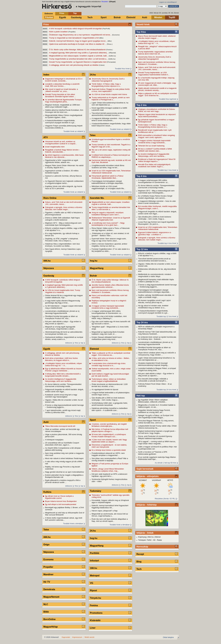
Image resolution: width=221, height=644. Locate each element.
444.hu (47, 261)
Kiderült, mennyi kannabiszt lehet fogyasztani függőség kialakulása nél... (110, 507)
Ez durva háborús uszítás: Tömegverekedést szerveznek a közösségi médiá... (156, 187)
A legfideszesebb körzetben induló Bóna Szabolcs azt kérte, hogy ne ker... (108, 166)
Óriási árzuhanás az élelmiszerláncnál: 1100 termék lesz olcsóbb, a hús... (110, 385)
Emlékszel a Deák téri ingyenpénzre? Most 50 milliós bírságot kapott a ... (157, 160)
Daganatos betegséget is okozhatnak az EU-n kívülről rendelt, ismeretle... (64, 80)
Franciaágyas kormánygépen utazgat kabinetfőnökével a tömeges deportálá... (154, 291)
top (82, 343)
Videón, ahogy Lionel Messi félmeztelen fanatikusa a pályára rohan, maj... (108, 470)
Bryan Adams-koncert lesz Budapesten (61, 501)
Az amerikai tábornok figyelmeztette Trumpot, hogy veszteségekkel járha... (63, 101)
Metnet (158, 537)
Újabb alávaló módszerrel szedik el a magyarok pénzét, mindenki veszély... (157, 89)
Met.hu (151, 537)
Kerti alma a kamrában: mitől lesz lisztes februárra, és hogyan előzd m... (61, 359)
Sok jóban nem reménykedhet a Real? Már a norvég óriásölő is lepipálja (110, 459)
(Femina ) (109, 50)
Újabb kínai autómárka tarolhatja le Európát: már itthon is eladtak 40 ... (78, 44)
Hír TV (47, 582)
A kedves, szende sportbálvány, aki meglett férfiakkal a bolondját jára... (109, 425)
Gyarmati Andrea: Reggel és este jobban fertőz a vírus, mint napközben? (111, 90)
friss (76, 343)
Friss (62, 13)
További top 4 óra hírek (167, 243)
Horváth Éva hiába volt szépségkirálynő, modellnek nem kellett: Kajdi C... (154, 166)
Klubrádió (95, 620)
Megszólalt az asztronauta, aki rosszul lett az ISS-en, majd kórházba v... (110, 515)
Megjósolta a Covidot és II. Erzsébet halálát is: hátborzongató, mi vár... (157, 406)
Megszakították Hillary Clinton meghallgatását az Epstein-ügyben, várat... (64, 116)
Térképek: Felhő (145, 540)
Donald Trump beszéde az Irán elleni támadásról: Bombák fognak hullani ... (60, 95)
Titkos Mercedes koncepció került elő (60, 426)
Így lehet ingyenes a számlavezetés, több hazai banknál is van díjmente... (64, 156)
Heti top (141, 396)
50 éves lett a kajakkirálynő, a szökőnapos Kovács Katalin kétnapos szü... (109, 435)
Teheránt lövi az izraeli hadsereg (151, 146)
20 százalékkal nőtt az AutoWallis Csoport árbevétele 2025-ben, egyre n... (62, 444)
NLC (46, 604)
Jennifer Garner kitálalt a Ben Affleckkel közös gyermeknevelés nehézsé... (110, 286)
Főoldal (49, 17)
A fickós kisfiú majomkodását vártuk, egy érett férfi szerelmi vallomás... (64, 519)
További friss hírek (122, 69)
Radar (159, 540)
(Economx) (116, 35)
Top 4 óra (141, 176)
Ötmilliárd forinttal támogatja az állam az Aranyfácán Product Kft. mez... (154, 349)
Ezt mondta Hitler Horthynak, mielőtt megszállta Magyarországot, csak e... (157, 207)
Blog (139, 562)
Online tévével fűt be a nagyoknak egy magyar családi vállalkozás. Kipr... (64, 296)
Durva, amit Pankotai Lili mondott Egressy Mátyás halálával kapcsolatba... (155, 437)
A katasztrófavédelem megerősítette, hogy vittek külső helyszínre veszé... (111, 125)
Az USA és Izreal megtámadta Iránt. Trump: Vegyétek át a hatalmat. (63, 291)
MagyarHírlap (51, 627)
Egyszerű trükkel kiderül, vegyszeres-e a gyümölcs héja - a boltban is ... (155, 233)
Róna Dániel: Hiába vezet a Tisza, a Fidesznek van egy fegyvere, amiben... (111, 229)
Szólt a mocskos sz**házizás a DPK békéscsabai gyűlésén (153, 453)
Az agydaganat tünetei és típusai (105, 389)
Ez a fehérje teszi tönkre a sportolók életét (109, 450)
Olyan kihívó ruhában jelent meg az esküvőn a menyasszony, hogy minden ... (157, 354)
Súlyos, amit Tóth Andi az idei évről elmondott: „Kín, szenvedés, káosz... (157, 68)
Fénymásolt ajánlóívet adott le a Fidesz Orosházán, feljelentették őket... (107, 177)
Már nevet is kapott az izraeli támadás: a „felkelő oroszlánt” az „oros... (62, 90)
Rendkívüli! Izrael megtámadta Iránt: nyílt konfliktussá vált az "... (155, 131)
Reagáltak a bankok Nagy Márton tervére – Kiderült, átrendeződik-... (63, 151)
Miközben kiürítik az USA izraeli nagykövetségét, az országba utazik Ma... (108, 187)
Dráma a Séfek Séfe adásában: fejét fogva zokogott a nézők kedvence (62, 219)
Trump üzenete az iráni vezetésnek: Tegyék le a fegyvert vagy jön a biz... (111, 146)
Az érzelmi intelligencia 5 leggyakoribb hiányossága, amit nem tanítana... (154, 155)
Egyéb (63, 17)
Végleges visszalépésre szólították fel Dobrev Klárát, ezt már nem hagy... (157, 110)
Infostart (94, 561)
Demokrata (49, 589)
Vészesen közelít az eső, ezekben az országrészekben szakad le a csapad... (61, 143)
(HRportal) (112, 53)
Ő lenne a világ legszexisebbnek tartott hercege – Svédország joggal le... (157, 286)
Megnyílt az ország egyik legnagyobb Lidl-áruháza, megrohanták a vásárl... (60, 328)
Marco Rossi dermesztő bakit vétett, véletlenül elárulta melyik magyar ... (157, 37)
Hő (154, 540)
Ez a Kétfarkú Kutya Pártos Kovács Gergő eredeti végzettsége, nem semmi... (155, 197)
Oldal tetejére (168, 637)
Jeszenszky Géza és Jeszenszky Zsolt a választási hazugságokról (155, 58)
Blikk (46, 612)
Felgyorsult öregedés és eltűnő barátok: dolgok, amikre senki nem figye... (157, 213)
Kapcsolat (66, 637)
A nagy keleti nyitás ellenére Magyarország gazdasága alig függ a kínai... (63, 302)
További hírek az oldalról (73, 131)
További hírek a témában (73, 524)
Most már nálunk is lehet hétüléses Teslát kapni (64, 458)
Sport (104, 17)
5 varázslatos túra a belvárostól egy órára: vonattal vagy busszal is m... (109, 364)
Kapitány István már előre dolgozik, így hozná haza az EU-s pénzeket (64, 187)
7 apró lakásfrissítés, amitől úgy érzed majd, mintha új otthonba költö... (63, 411)
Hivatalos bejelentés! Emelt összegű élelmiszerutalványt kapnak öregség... (153, 364)
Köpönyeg (142, 537)
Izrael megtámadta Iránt (55, 147)
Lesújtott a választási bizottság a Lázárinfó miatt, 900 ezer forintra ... (62, 85)
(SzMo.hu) (112, 56)
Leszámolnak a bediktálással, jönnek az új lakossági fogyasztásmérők (155, 343)
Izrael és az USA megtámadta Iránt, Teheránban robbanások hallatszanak (158, 228)
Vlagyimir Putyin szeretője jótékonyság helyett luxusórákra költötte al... (64, 127)
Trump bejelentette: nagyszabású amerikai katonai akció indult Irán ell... (155, 53)
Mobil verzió (89, 637)
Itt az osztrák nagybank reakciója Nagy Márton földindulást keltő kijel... (157, 458)
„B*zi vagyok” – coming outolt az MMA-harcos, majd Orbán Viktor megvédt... (157, 443)
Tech (90, 17)
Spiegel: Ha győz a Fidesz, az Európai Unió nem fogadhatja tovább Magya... (156, 416)
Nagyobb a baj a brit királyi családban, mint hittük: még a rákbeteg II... (109, 317)
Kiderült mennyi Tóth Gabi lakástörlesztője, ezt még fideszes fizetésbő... (157, 333)
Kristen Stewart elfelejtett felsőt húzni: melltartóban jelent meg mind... (107, 338)
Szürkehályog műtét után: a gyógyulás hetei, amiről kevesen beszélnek (110, 404)
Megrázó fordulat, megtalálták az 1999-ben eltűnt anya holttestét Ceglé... (63, 106)
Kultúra (47, 492)
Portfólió (95, 553)
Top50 (172, 17)
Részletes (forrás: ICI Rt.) (165, 499)
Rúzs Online (50, 198)
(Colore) (102, 65)
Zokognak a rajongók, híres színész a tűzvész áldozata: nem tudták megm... (157, 239)
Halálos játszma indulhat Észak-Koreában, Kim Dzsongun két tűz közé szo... (64, 111)
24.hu (93, 75)
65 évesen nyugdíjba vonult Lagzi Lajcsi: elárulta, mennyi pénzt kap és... (155, 301)
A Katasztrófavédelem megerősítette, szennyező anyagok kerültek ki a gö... (153, 312)
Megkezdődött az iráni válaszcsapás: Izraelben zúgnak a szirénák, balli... (79, 56)
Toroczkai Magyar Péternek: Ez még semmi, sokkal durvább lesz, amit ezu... (156, 422)
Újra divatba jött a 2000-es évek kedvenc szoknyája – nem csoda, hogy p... (155, 218)
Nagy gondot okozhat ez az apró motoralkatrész (65, 472)
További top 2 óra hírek (167, 170)
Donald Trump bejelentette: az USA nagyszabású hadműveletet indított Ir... (154, 74)
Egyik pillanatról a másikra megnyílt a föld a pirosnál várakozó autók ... (63, 481)
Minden (158, 17)
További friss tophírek (168, 99)
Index (46, 75)
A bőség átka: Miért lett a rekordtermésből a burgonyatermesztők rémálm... (63, 375)
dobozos (69, 343)
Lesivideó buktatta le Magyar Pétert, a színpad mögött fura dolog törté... (157, 369)
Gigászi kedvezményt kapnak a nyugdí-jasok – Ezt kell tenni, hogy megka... (157, 432)
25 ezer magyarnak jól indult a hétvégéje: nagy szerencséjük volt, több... (157, 84)
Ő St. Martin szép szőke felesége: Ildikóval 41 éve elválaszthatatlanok (78, 50)
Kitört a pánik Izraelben (59, 32)
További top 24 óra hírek (166, 390)
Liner (93, 628)
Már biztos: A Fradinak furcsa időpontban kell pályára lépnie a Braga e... (110, 430)
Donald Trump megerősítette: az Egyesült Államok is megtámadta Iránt (78, 62)
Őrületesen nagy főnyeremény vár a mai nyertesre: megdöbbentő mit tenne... (81, 35)
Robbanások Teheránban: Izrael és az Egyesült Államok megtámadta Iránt (111, 219)
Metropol (95, 576)
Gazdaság (76, 17)
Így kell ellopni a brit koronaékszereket (61, 504)
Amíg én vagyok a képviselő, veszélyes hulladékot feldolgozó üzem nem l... (108, 214)
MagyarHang (97, 268)
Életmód (131, 17)
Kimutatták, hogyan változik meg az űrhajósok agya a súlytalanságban (110, 501)
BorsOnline (49, 619)
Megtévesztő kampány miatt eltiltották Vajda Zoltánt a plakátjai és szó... (156, 281)
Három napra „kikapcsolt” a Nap (105, 511)
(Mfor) (101, 38)
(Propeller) (72, 32)
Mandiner (48, 574)
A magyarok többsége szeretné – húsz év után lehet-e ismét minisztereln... (157, 202)
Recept (140, 554)
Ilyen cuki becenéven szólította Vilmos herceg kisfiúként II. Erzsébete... (157, 63)
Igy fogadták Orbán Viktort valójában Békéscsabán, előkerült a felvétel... (153, 401)
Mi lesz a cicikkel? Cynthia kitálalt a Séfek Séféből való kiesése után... (155, 150)
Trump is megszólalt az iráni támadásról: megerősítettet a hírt (74, 38)
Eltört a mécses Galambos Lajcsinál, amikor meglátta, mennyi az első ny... (109, 245)
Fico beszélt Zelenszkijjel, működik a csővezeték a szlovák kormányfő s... (153, 380)
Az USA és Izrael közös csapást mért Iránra (109, 94)
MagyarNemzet (51, 597)
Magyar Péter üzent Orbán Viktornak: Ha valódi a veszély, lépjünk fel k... (64, 166)
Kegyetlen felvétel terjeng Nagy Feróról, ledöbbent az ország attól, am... (154, 411)
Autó (144, 17)
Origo (46, 545)
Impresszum (77, 637)
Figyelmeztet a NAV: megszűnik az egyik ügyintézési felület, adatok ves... (62, 161)
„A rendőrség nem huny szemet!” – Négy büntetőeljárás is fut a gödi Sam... (108, 224)
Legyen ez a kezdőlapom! (168, 2)
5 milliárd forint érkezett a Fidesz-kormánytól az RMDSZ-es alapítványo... (111, 156)
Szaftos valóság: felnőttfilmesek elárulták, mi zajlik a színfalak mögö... (156, 296)
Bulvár (117, 17)
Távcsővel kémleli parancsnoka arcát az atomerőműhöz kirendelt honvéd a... (154, 260)
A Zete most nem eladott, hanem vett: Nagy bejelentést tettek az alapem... (109, 441)
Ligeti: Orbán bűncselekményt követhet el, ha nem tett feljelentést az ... (156, 359)
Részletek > (105, 2)
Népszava (49, 268)
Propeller (48, 567)
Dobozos (49, 14)
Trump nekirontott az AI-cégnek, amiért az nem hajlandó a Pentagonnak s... (111, 99)
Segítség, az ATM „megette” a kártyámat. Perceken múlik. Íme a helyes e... (62, 240)
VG (92, 583)
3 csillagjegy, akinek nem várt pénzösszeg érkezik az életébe (74, 65)
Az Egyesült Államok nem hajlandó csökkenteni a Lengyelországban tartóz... (64, 182)
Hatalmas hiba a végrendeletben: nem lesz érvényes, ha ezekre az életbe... (62, 245)
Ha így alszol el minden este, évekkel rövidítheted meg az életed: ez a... (153, 307)
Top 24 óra (142, 322)
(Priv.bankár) (111, 62)
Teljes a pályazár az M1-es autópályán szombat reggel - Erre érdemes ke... (157, 94)
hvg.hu (94, 261)
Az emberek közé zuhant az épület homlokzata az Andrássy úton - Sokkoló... (157, 338)
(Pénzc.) (110, 44)
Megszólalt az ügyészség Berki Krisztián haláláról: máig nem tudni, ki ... (108, 333)
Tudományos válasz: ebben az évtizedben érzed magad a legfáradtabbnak (109, 380)
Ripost (93, 590)
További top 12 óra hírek (166, 316)
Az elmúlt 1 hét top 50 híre (165, 463)
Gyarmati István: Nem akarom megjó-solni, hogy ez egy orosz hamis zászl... (109, 240)
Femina (94, 605)
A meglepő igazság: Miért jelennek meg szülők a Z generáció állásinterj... (79, 53)
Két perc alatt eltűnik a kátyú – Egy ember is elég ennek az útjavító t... (156, 375)
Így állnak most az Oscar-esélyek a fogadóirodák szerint (59, 497)
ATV (46, 137)
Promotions (96, 613)
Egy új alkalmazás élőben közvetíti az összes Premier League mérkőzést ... (63, 370)
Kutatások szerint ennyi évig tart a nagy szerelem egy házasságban (61, 396)
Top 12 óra (142, 249)
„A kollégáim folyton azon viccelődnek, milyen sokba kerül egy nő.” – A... (157, 42)
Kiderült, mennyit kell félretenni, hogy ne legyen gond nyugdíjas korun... (78, 41)
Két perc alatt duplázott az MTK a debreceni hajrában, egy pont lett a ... (109, 475)
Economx (48, 559)
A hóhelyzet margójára (54, 440)
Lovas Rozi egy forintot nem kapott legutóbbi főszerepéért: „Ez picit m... (156, 223)
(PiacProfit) (106, 29)
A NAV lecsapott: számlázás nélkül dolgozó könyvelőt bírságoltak (76, 29)
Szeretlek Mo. (97, 198)
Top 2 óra (141, 105)
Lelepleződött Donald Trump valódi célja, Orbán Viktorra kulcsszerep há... (157, 427)
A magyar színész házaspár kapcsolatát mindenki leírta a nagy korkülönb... (154, 142)
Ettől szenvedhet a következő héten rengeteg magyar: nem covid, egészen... (156, 136)
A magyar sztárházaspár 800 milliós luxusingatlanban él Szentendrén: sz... (154, 181)
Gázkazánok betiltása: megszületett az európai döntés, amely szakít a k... (64, 338)
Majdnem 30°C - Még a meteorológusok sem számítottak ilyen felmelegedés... (156, 192)
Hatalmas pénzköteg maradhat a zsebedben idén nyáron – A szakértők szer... (110, 409)
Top (75, 13)
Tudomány (96, 491)
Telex (46, 530)
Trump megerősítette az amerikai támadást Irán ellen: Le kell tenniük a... (79, 59)
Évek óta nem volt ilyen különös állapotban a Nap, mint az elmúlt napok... (110, 520)
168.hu (94, 568)
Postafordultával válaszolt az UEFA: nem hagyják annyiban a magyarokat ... (108, 454)
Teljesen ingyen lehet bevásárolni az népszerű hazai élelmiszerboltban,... (157, 115)
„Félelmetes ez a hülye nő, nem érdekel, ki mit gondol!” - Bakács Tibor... (110, 234)
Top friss (141, 32)
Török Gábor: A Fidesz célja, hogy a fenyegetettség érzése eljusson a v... (153, 126)
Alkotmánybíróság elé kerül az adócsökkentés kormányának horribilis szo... (64, 333)
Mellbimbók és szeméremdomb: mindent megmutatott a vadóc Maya (155, 275)
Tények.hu (95, 598)
